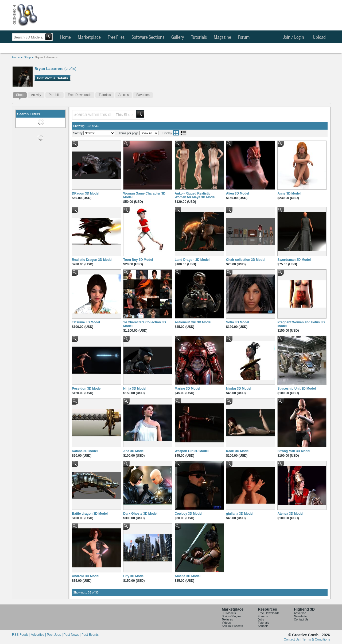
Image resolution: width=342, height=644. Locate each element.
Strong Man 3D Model (294, 451)
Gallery (178, 37)
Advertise (300, 613)
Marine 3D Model (187, 389)
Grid (176, 133)
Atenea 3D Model (290, 514)
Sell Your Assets (232, 626)
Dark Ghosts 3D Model (140, 514)
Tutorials (199, 37)
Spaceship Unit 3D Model (296, 389)
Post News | (73, 635)
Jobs (261, 619)
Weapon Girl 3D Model (192, 451)
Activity (36, 95)
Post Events (90, 635)
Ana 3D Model (134, 451)
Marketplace (89, 37)
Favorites (143, 95)
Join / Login (294, 37)
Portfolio (55, 95)
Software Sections (148, 37)
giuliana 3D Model (240, 514)
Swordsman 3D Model (294, 260)
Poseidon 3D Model (87, 389)
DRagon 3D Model (86, 193)
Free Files (116, 37)
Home (65, 37)
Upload (319, 37)
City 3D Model (134, 576)
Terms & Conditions (316, 639)
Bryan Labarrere (46, 57)
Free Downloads (79, 95)
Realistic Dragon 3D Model (92, 260)
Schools (263, 626)
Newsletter (301, 616)
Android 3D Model (86, 576)
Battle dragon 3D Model (90, 514)
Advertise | (39, 635)
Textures (227, 619)
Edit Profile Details (53, 78)
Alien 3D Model (238, 193)
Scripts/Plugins (232, 616)
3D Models (229, 613)
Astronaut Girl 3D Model (193, 322)
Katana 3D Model (85, 451)
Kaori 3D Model (238, 451)
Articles (124, 95)
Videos (226, 623)
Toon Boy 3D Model (138, 260)
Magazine (222, 37)
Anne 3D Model (289, 193)
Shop (27, 57)
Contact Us (301, 619)
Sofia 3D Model (238, 322)
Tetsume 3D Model (86, 322)
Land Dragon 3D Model (192, 260)
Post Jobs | (55, 635)
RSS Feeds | (21, 635)
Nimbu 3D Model (239, 389)
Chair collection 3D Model (246, 260)
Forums (263, 616)
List (183, 133)
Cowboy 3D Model (189, 514)
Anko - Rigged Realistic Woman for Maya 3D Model (195, 195)
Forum (244, 37)
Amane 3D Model (188, 576)
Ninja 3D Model (135, 389)
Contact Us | (293, 639)
